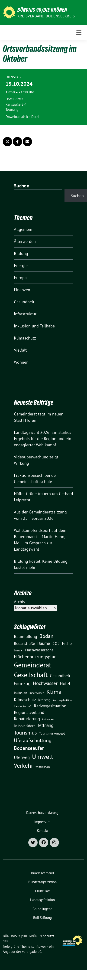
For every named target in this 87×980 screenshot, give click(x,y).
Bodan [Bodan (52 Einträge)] (46, 636)
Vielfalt (20, 350)
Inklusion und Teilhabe (34, 326)
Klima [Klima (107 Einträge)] (54, 692)
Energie (21, 266)
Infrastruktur (25, 314)
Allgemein (23, 229)
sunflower (39, 946)
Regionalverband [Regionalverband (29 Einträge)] (29, 712)
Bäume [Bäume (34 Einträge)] (44, 643)
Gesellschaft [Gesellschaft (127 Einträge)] (31, 675)
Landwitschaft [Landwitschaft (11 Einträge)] (23, 706)
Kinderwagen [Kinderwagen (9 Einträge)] (37, 693)
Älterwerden (25, 241)
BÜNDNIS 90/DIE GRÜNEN (42, 10)
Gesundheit (24, 302)
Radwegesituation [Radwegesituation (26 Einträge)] (50, 706)
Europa (20, 278)
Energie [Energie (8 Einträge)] (18, 650)
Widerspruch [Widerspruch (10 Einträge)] (43, 767)
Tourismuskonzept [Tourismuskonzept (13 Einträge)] (52, 733)
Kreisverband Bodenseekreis (46, 16)
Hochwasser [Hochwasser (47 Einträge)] (45, 683)
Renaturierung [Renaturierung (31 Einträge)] (27, 719)
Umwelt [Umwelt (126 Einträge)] (43, 757)
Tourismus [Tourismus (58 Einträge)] (25, 733)
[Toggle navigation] (79, 33)
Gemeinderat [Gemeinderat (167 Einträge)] (33, 665)
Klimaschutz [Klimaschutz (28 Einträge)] (25, 700)
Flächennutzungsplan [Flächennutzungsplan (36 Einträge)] (35, 657)
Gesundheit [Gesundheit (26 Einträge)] (60, 676)
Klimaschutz (25, 338)
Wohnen (21, 362)
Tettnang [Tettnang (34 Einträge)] (45, 725)
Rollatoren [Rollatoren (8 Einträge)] (48, 719)
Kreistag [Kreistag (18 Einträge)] (44, 700)
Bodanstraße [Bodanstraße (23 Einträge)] (24, 644)
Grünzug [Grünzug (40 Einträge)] (22, 683)
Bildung (21, 253)
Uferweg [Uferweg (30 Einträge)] (22, 757)
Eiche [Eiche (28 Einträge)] (67, 643)
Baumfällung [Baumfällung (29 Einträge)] (26, 636)
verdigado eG (32, 952)
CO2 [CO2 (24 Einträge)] (56, 643)
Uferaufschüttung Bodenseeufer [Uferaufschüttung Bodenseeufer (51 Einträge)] (33, 744)
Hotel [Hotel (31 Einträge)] (65, 683)
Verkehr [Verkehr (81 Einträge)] (24, 766)
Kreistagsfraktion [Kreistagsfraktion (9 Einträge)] (62, 700)
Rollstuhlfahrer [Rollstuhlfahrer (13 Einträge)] (24, 726)
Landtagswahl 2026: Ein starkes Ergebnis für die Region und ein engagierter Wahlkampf (43, 439)
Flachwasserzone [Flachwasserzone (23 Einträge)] (39, 650)
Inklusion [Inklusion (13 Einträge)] (21, 693)
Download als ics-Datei (22, 117)
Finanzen (22, 290)
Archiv (20, 602)
